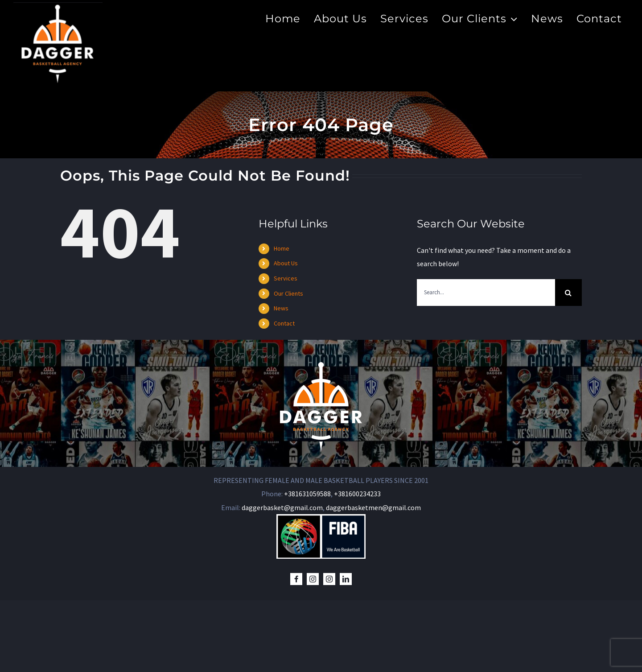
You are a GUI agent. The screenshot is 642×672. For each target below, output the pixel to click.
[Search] (568, 293)
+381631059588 (307, 566)
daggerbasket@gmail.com (282, 579)
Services (286, 278)
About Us (286, 263)
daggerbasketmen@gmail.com (373, 579)
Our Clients (288, 293)
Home (282, 248)
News (281, 308)
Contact (284, 323)
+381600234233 (357, 566)
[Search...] (486, 293)
